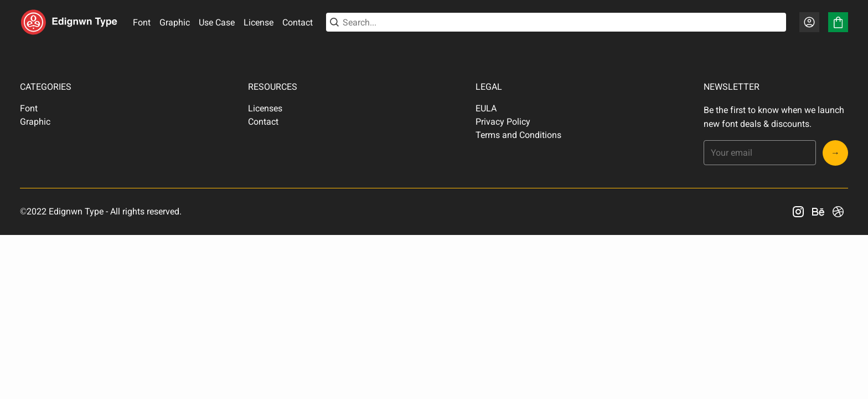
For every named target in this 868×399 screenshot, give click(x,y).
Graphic (175, 22)
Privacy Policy (503, 122)
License (259, 22)
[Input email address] (760, 153)
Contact (298, 22)
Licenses (265, 108)
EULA (486, 108)
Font (142, 22)
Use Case (217, 22)
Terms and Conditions (518, 135)
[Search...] (562, 22)
